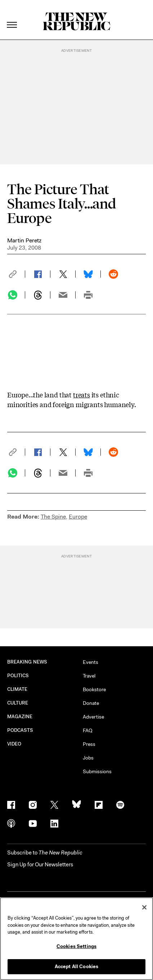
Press (89, 744)
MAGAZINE (20, 717)
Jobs (88, 758)
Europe (78, 517)
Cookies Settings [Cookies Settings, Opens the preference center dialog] (76, 946)
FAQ (88, 730)
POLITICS (18, 676)
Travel (89, 676)
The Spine (53, 517)
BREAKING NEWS (27, 662)
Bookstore (94, 689)
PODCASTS (20, 730)
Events (91, 662)
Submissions (97, 771)
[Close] (144, 907)
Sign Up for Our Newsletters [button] (40, 865)
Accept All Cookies (76, 967)
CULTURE (18, 703)
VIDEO (14, 744)
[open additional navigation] (12, 16)
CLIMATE (17, 689)
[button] (16, 274)
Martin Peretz (24, 240)
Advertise (93, 717)
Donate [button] (91, 703)
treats (82, 395)
